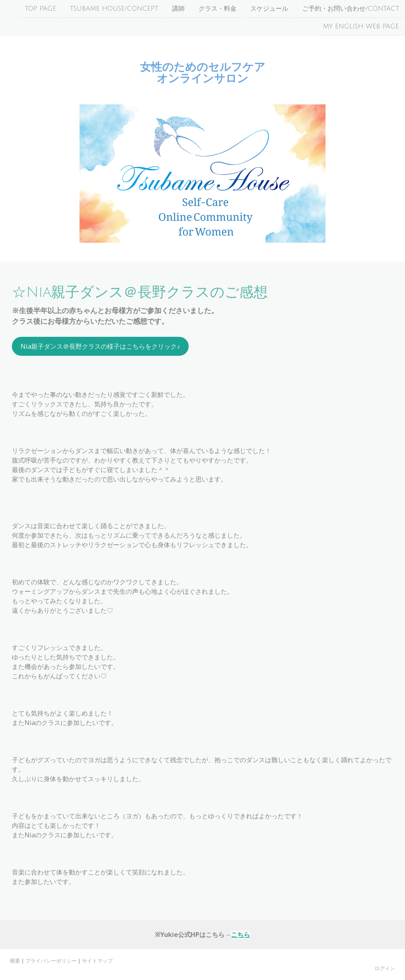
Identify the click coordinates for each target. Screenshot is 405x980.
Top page (41, 9)
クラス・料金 (218, 9)
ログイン (385, 968)
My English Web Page (361, 27)
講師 (178, 9)
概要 (15, 961)
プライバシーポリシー (51, 961)
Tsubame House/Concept (114, 9)
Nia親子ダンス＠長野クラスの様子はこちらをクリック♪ (100, 346)
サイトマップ (97, 961)
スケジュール (269, 9)
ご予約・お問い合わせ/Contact (351, 9)
